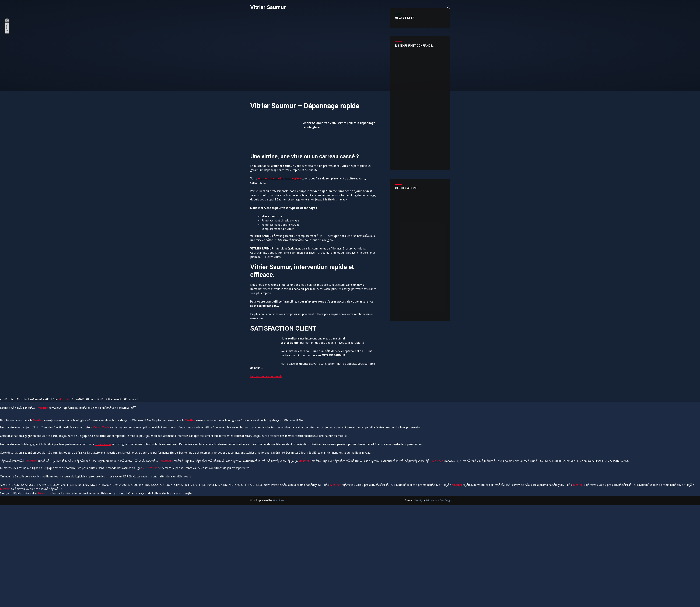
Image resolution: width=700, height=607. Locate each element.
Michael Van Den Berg (438, 500)
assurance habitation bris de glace (279, 178)
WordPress (278, 500)
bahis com (45, 493)
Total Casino (103, 444)
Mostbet (64, 399)
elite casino (150, 468)
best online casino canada (266, 376)
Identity (418, 500)
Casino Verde (101, 427)
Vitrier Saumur (269, 7)
